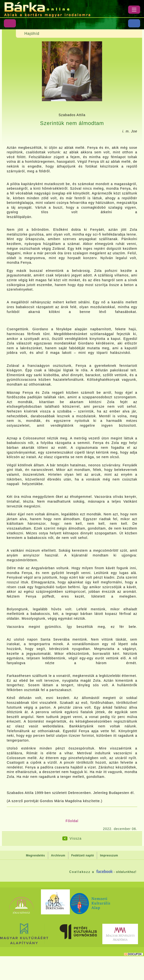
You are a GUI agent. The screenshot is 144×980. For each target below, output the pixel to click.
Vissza (76, 838)
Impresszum (109, 855)
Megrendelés (36, 855)
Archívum (58, 855)
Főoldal (72, 821)
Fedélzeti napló (83, 855)
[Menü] (134, 10)
